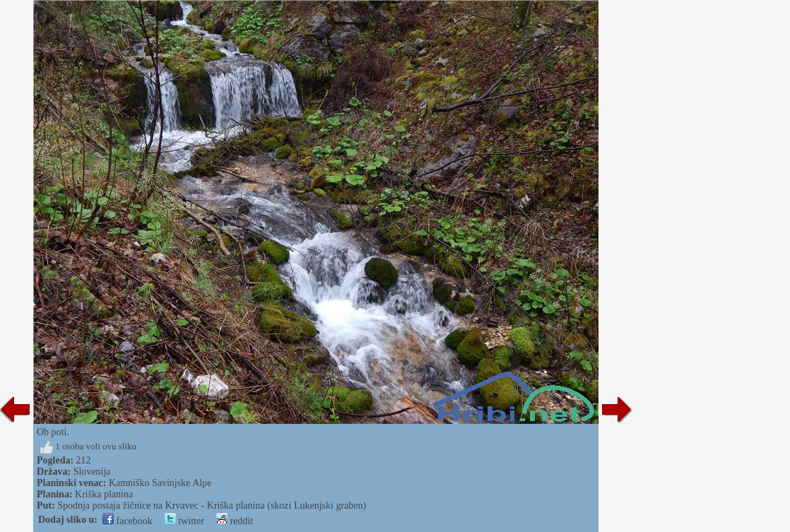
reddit (235, 521)
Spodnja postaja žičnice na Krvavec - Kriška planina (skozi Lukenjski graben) (212, 506)
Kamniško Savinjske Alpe (160, 483)
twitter (184, 521)
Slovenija (92, 472)
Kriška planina (104, 494)
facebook (128, 521)
